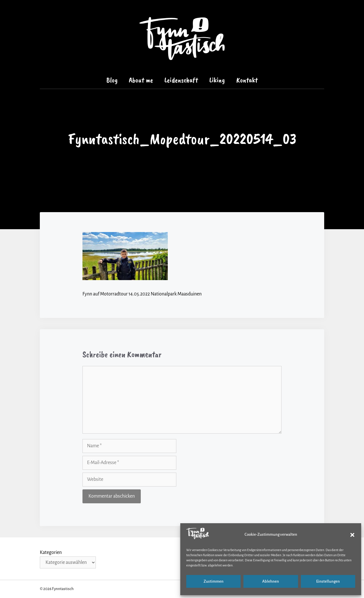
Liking (217, 80)
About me (141, 80)
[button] (352, 535)
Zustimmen (214, 581)
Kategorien (51, 553)
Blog (112, 80)
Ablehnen (271, 581)
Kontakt (247, 80)
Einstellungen (328, 581)
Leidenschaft (181, 80)
